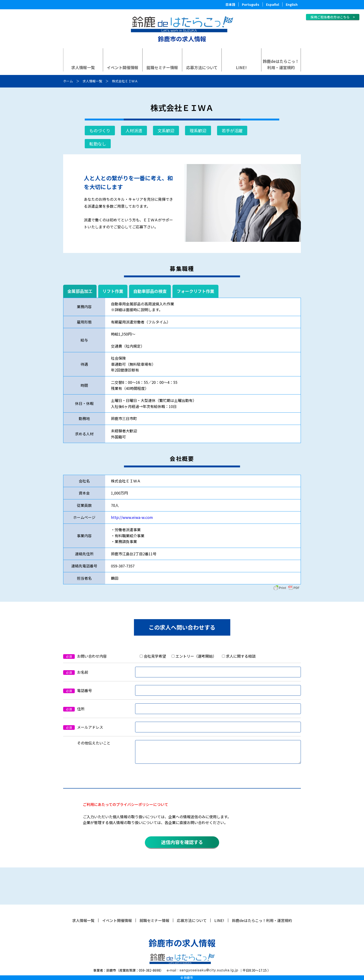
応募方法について (202, 67)
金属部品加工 (80, 291)
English (292, 4)
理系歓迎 (198, 130)
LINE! (241, 67)
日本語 (230, 4)
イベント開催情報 (123, 67)
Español (273, 4)
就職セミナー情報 (162, 67)
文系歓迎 (166, 130)
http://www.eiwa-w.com (132, 517)
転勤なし (98, 144)
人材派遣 (134, 130)
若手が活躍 (232, 130)
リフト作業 (113, 291)
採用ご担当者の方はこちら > (333, 17)
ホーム (68, 81)
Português (251, 4)
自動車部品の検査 (150, 291)
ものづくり (100, 130)
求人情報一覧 (83, 67)
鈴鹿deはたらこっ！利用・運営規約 (281, 64)
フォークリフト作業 (195, 291)
